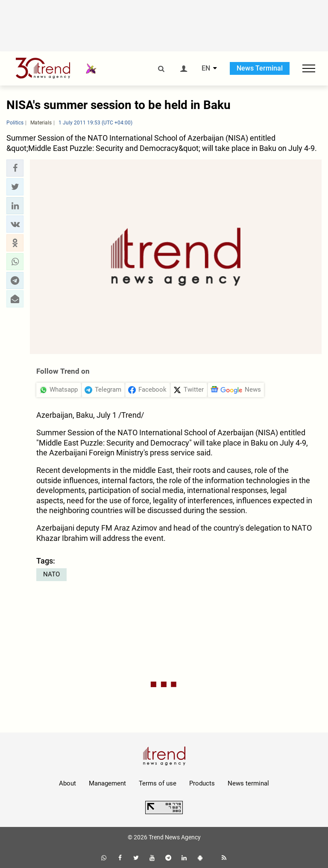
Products (202, 783)
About (67, 783)
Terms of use (158, 783)
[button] (15, 168)
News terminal (248, 783)
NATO (51, 574)
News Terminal (260, 68)
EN (206, 68)
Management (107, 783)
